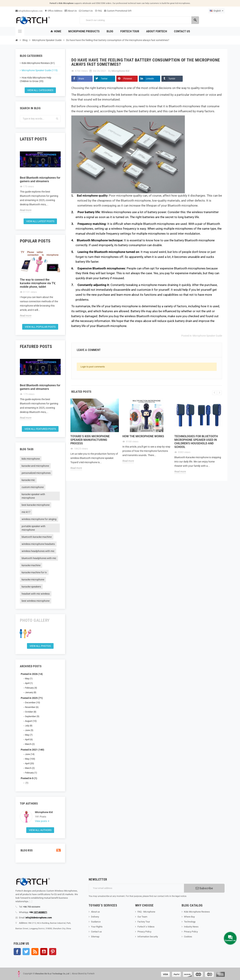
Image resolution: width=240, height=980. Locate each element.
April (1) (29, 683)
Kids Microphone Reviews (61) (38, 63)
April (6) (29, 739)
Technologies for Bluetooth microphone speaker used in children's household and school (196, 442)
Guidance (96, 922)
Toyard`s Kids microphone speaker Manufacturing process (90, 440)
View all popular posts (40, 327)
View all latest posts (40, 221)
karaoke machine (31, 565)
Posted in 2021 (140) (32, 750)
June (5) (29, 730)
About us (95, 912)
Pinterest (128, 79)
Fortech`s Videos (146, 927)
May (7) (29, 735)
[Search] (139, 20)
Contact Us (86, 11)
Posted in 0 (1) (29, 778)
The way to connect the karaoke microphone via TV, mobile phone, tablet (38, 283)
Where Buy (189, 917)
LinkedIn (150, 79)
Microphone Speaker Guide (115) (40, 70)
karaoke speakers (31, 587)
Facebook (17, 952)
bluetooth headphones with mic (39, 558)
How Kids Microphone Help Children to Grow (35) (36, 79)
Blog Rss (40, 850)
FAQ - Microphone (146, 912)
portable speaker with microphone (34, 528)
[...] (31, 901)
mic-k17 (26, 512)
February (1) (31, 773)
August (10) (31, 721)
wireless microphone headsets (38, 544)
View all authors (40, 830)
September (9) (32, 716)
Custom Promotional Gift (118, 11)
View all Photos (40, 646)
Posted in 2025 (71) (32, 698)
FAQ (98, 11)
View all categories (40, 90)
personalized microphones (36, 473)
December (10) (33, 702)
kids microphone (31, 459)
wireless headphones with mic (38, 551)
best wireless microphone (36, 601)
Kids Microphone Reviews (197, 912)
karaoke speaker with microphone (33, 496)
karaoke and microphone (35, 466)
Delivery (95, 917)
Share (81, 79)
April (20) (30, 763)
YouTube (44, 952)
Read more (26, 210)
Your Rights (97, 927)
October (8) (31, 712)
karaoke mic (28, 480)
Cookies (188, 937)
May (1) (29, 679)
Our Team (142, 917)
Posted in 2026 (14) (32, 674)
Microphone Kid (44, 812)
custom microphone (33, 487)
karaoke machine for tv (34, 572)
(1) (27, 783)
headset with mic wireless (36, 594)
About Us (71, 11)
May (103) (30, 759)
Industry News (191, 927)
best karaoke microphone (36, 505)
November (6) (32, 707)
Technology (190, 922)
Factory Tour (144, 922)
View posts (41, 821)
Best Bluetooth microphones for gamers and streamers (40, 179)
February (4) (31, 688)
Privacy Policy (144, 932)
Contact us (96, 932)
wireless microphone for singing (39, 519)
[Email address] (136, 888)
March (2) (30, 744)
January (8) (31, 692)
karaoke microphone (33, 580)
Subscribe (204, 888)
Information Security (148, 937)
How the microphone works (143, 436)
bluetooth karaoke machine (37, 537)
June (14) (30, 754)
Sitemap (95, 937)
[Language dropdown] (216, 11)
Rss (35, 952)
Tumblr (172, 79)
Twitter (104, 79)
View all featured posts (40, 429)
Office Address (54, 11)
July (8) (29, 726)
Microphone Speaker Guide (207, 336)
